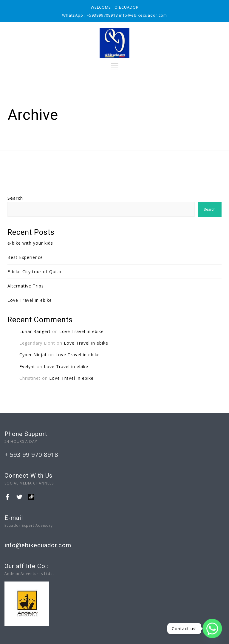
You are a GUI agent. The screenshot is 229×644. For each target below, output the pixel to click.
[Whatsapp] (212, 629)
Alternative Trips (26, 286)
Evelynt (27, 366)
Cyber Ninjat (33, 355)
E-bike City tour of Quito (34, 272)
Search (15, 198)
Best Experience (25, 257)
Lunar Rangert (35, 331)
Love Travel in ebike (30, 300)
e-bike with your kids (30, 243)
